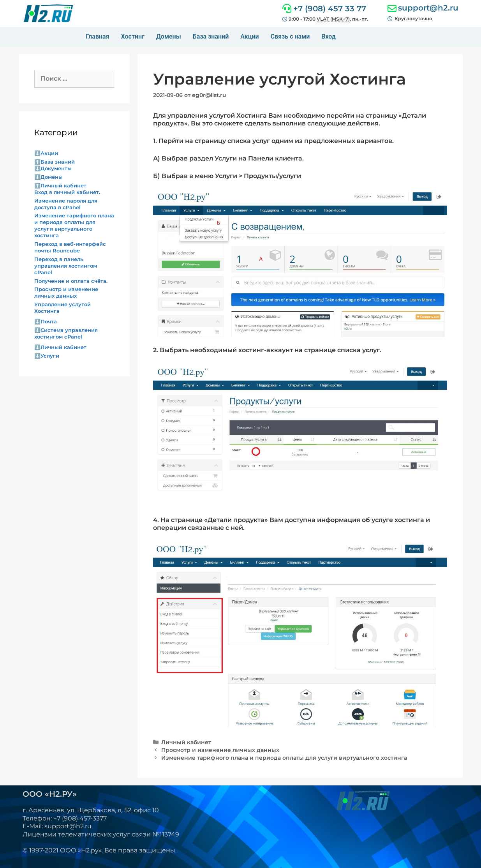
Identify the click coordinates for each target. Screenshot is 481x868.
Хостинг (133, 36)
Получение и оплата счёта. (71, 281)
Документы (56, 168)
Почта (49, 321)
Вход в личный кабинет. (67, 192)
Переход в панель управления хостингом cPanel (66, 266)
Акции (249, 36)
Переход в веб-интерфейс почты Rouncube (70, 247)
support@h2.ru (428, 8)
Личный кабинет (186, 742)
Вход (329, 36)
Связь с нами (290, 36)
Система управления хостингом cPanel (66, 333)
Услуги (50, 356)
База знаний (211, 36)
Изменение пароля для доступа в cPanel (66, 204)
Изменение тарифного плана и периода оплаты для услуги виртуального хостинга (284, 758)
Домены (169, 36)
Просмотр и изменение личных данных (220, 750)
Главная (97, 36)
